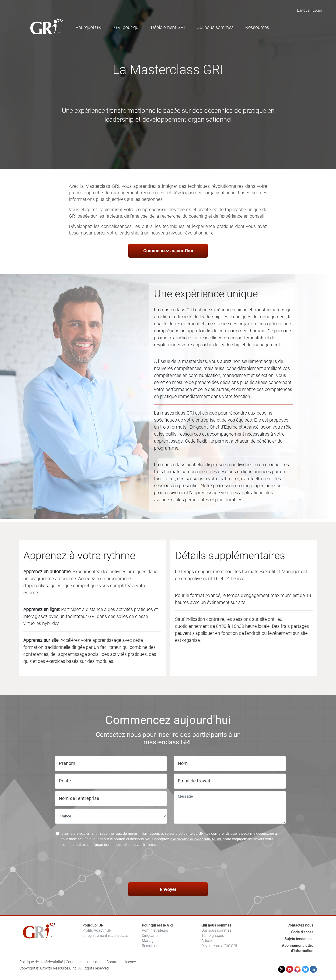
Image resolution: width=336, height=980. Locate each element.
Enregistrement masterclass (105, 936)
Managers (150, 941)
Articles (207, 941)
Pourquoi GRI (93, 925)
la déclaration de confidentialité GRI (195, 839)
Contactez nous (300, 925)
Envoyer (168, 889)
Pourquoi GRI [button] (89, 27)
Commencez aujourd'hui (168, 251)
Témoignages (213, 936)
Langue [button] (303, 10)
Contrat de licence (121, 962)
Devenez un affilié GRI (219, 946)
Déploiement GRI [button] (168, 27)
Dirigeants (150, 936)
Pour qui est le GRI (157, 925)
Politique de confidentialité (41, 962)
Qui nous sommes (216, 925)
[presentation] (168, 866)
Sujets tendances (299, 939)
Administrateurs (155, 930)
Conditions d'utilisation (85, 962)
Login (317, 10)
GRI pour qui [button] (127, 27)
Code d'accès (302, 932)
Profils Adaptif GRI (97, 930)
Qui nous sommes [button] (215, 27)
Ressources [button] (257, 27)
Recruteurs (151, 946)
